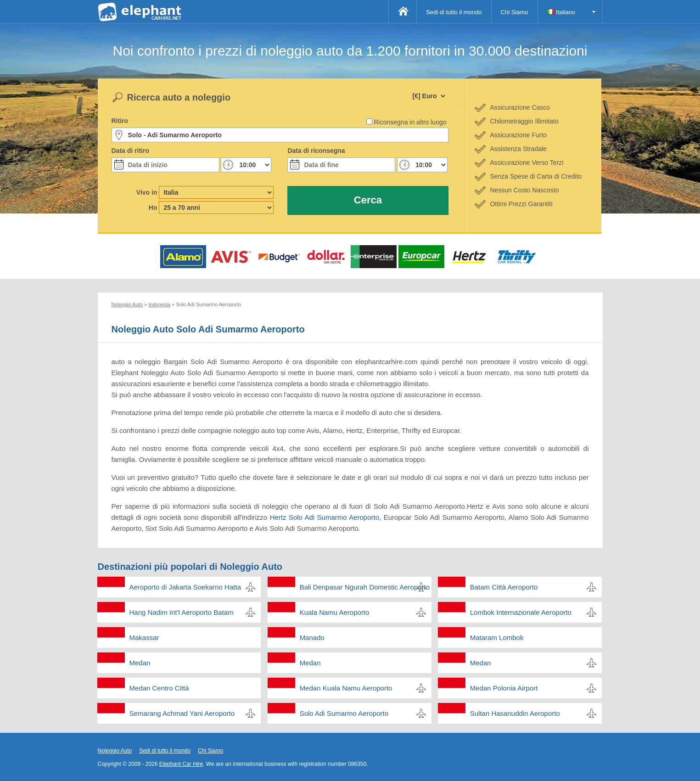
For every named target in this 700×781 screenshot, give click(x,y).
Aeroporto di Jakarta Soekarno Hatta (185, 587)
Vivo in (147, 192)
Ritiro (120, 121)
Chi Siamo (515, 12)
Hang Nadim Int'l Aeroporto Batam (182, 612)
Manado (312, 638)
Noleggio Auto (115, 751)
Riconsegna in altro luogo (410, 122)
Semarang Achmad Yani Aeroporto (182, 713)
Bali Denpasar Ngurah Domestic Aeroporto (365, 587)
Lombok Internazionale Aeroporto (521, 612)
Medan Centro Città (159, 688)
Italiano (561, 12)
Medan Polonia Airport (504, 688)
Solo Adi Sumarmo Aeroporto (344, 713)
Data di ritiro (130, 151)
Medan (140, 663)
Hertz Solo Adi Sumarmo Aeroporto (325, 517)
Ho (153, 208)
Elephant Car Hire (181, 764)
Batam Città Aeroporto (504, 587)
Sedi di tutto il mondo (454, 12)
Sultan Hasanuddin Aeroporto (515, 713)
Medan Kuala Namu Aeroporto (346, 688)
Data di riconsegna (316, 151)
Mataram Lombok (497, 638)
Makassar (144, 638)
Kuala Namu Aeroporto (335, 612)
